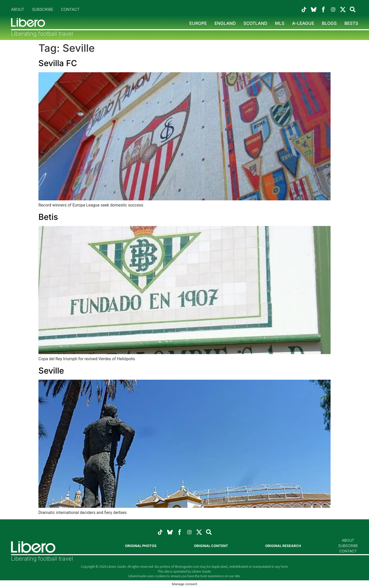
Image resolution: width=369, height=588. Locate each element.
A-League (303, 23)
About (18, 9)
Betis (48, 217)
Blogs (329, 23)
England (225, 23)
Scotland (255, 23)
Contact (70, 9)
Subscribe (43, 9)
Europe (198, 23)
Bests (351, 23)
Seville (51, 371)
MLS (280, 23)
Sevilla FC (58, 63)
